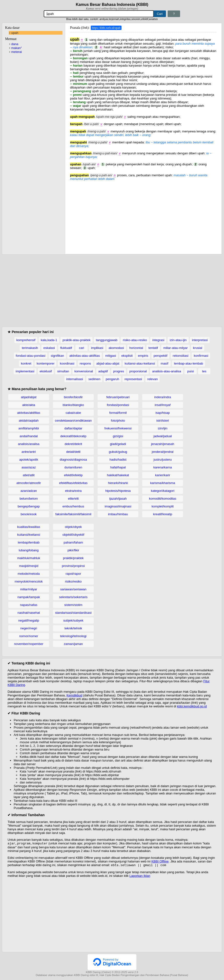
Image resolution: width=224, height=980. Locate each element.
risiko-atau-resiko (135, 340)
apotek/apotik (29, 460)
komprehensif (26, 340)
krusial (198, 348)
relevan (153, 379)
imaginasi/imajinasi (118, 506)
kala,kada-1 (49, 340)
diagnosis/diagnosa (73, 460)
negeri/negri (29, 628)
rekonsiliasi (181, 356)
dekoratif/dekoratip (73, 436)
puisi (191, 371)
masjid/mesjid (29, 566)
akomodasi (116, 348)
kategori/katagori (163, 491)
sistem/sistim (73, 605)
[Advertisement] (143, 215)
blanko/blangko (73, 405)
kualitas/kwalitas (29, 527)
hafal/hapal (118, 467)
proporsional (138, 371)
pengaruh (112, 379)
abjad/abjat (29, 397)
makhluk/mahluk (29, 558)
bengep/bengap (29, 506)
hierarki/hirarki (118, 483)
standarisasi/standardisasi (73, 613)
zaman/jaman (73, 644)
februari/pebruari (118, 397)
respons (85, 363)
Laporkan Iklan (140, 877)
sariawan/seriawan (73, 589)
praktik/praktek (73, 558)
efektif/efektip (73, 475)
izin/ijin (163, 428)
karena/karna (163, 467)
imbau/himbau (118, 514)
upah (15, 33)
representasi (133, 379)
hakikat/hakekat (118, 475)
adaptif (103, 371)
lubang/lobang (29, 550)
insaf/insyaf (163, 405)
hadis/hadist (118, 460)
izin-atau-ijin (178, 340)
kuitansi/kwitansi (29, 535)
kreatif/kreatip (163, 514)
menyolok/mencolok (29, 581)
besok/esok (29, 514)
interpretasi (200, 340)
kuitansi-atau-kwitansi (140, 363)
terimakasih (30, 348)
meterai (16, 52)
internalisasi (75, 379)
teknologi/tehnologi (73, 636)
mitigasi (111, 356)
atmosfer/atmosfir (29, 483)
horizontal (136, 348)
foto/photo (118, 421)
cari (82, 348)
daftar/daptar (73, 428)
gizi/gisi (118, 436)
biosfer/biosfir (73, 397)
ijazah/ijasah (118, 499)
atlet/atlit (29, 475)
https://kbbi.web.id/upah (106, 28)
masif (165, 363)
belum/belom (29, 499)
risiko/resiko (73, 581)
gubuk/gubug (118, 452)
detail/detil (73, 452)
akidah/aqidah (29, 421)
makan (16, 48)
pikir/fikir (73, 550)
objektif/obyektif (73, 535)
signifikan (57, 356)
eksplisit (127, 356)
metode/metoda (29, 574)
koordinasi (67, 363)
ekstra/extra (73, 491)
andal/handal (29, 436)
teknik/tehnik (73, 628)
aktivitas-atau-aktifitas (85, 356)
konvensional (84, 371)
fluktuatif (66, 348)
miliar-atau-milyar (175, 348)
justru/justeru (163, 460)
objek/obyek (73, 527)
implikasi (97, 348)
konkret (26, 363)
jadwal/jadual (163, 436)
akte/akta (29, 405)
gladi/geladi (118, 444)
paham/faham (73, 542)
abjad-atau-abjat (108, 363)
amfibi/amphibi (29, 428)
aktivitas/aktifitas (29, 413)
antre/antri (29, 452)
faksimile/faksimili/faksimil (73, 514)
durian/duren (73, 467)
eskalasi (49, 348)
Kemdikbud (74, 695)
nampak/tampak (29, 597)
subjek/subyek (73, 620)
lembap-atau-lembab (188, 363)
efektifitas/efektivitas (73, 483)
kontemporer (46, 363)
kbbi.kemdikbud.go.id (192, 706)
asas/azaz (29, 467)
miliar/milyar (29, 589)
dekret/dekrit (73, 444)
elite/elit (73, 499)
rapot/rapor (73, 574)
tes (204, 371)
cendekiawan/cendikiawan (73, 421)
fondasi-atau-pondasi (31, 356)
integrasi (158, 340)
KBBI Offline (160, 862)
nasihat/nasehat (29, 613)
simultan (63, 371)
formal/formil (118, 413)
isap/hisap (163, 413)
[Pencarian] (99, 14)
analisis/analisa (29, 444)
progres (119, 371)
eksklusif (46, 371)
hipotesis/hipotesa (118, 491)
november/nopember (29, 644)
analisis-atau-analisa (167, 371)
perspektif (160, 356)
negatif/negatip (29, 620)
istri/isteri (163, 421)
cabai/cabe (73, 413)
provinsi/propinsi (73, 566)
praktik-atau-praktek (76, 340)
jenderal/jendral (163, 452)
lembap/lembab (29, 542)
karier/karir (163, 475)
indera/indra (163, 397)
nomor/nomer (29, 636)
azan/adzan (29, 491)
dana (15, 44)
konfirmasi (201, 356)
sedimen (94, 379)
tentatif (153, 348)
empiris (143, 356)
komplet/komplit (163, 506)
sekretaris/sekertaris (73, 597)
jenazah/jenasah (163, 444)
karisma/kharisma (163, 483)
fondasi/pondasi (118, 405)
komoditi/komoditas (163, 499)
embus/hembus (73, 506)
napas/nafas (29, 605)
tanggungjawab (107, 340)
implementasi (25, 371)
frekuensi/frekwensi (118, 428)
